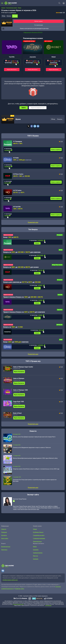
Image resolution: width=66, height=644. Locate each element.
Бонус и (11, 237)
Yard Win (12, 57)
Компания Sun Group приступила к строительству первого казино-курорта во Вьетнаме (35, 482)
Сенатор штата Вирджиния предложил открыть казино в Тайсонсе (32, 449)
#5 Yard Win (17, 207)
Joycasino (33, 57)
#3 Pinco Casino (18, 174)
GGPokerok (59, 326)
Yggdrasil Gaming (37, 555)
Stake (61, 341)
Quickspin (35, 561)
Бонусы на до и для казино (21, 268)
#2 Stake (16, 158)
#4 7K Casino (17, 190)
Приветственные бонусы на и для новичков (24, 313)
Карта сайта (4, 540)
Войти (24, 108)
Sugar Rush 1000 (19, 404)
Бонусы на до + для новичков (22, 252)
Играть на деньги (56, 149)
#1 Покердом (18, 141)
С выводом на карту (38, 537)
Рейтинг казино (38, 21)
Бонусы (9, 16)
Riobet (54, 57)
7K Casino (60, 281)
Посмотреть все (33, 222)
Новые (35, 531)
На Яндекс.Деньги (38, 534)
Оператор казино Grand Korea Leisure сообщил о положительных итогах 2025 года (36, 471)
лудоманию (48, 607)
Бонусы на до (13, 328)
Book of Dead (17, 415)
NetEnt (35, 549)
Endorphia (35, 552)
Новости (4, 531)
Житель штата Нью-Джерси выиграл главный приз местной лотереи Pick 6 (34, 439)
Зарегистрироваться (38, 108)
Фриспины (4, 552)
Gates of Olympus (19, 380)
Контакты (4, 537)
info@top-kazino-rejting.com (10, 582)
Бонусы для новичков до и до (22, 283)
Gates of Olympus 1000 (20, 392)
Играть (37, 243)
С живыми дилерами (39, 540)
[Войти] (63, 3)
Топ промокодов (38, 25)
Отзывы (15, 16)
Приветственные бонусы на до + (23, 298)
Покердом (60, 235)
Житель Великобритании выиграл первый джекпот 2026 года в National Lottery (35, 460)
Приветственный (8, 235)
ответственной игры (18, 606)
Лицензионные (37, 543)
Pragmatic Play (17, 371)
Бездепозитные (5, 549)
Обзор (4, 16)
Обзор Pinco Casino (57, 265)
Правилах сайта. (20, 591)
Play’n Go (15, 417)
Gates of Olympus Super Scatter (23, 369)
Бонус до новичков (16, 344)
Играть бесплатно (12, 70)
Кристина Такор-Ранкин (20, 501)
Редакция (4, 534)
